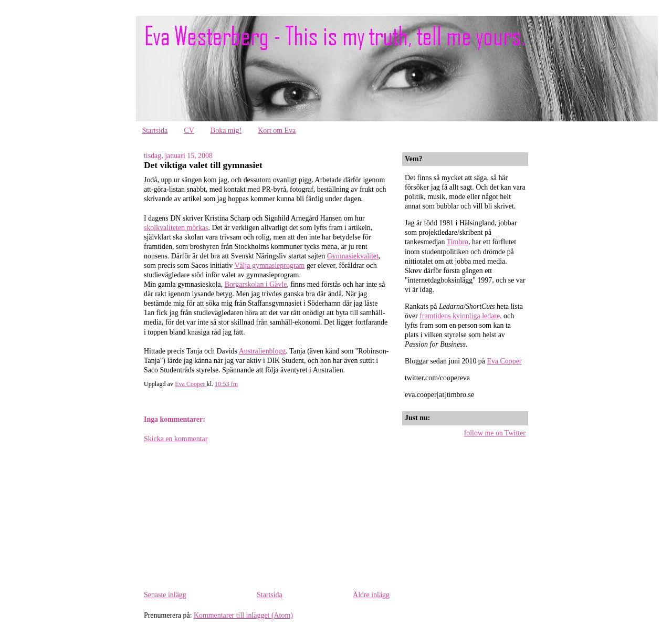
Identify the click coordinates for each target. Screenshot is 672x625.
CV (189, 131)
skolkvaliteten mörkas (176, 228)
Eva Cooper (504, 361)
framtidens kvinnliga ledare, (460, 316)
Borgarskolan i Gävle (256, 284)
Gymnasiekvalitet (353, 256)
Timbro (458, 242)
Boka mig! (226, 131)
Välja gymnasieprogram (269, 265)
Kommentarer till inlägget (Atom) (243, 615)
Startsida (155, 131)
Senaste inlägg (165, 595)
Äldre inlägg (371, 595)
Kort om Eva (277, 131)
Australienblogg (262, 351)
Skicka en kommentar (176, 439)
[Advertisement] (223, 516)
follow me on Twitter (495, 433)
